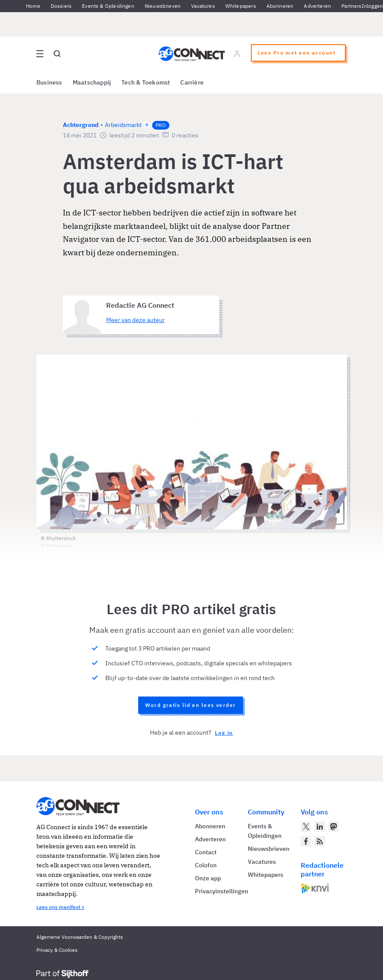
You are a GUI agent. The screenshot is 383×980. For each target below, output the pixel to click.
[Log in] (237, 54)
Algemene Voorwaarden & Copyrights (80, 937)
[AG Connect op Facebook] (306, 841)
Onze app (208, 878)
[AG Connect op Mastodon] (334, 827)
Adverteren (317, 6)
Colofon (206, 865)
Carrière (192, 82)
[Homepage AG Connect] (192, 54)
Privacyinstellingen (222, 891)
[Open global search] (57, 54)
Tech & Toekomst (146, 82)
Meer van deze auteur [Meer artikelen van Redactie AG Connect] (135, 320)
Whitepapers (241, 6)
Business (49, 82)
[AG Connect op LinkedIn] (320, 827)
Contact (206, 852)
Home (33, 6)
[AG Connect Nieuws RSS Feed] (320, 841)
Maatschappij (92, 82)
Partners (351, 6)
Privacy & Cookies (57, 950)
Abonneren (280, 6)
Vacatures (203, 6)
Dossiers (61, 6)
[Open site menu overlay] (40, 54)
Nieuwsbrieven (163, 6)
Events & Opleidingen (108, 6)
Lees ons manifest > (60, 907)
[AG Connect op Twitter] (306, 827)
